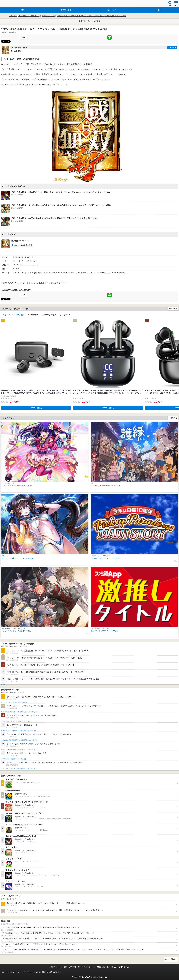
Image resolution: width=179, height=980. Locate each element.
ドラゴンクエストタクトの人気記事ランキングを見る (19, 768)
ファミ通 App (9, 4)
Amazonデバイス (49, 315)
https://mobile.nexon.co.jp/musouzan (25, 265)
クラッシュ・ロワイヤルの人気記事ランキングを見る (19, 731)
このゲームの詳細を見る (23, 245)
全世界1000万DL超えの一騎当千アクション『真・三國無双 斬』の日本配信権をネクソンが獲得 (91, 16)
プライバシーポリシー (86, 967)
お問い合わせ (54, 967)
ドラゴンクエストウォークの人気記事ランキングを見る (20, 712)
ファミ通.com (112, 967)
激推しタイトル (94, 21)
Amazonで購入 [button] (36, 408)
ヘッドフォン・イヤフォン (13, 315)
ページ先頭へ (172, 959)
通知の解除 (101, 967)
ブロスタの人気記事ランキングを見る (14, 759)
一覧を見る (173, 309)
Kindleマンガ (33, 315)
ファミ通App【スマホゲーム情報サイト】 (24, 16)
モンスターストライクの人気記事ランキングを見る (19, 750)
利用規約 (64, 967)
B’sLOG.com (124, 967)
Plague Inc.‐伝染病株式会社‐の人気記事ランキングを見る (20, 740)
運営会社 (73, 967)
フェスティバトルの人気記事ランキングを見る (17, 721)
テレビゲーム (65, 315)
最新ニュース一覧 (48, 16)
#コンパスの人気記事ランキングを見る (15, 703)
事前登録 (82, 21)
